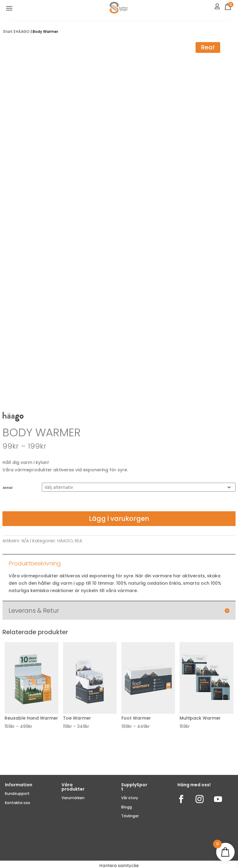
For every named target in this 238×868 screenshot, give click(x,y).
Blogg (127, 807)
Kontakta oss (18, 803)
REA (78, 541)
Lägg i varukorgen (119, 518)
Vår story (130, 798)
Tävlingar (130, 816)
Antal (8, 488)
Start (8, 31)
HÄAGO (23, 31)
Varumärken (73, 798)
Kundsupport (17, 793)
